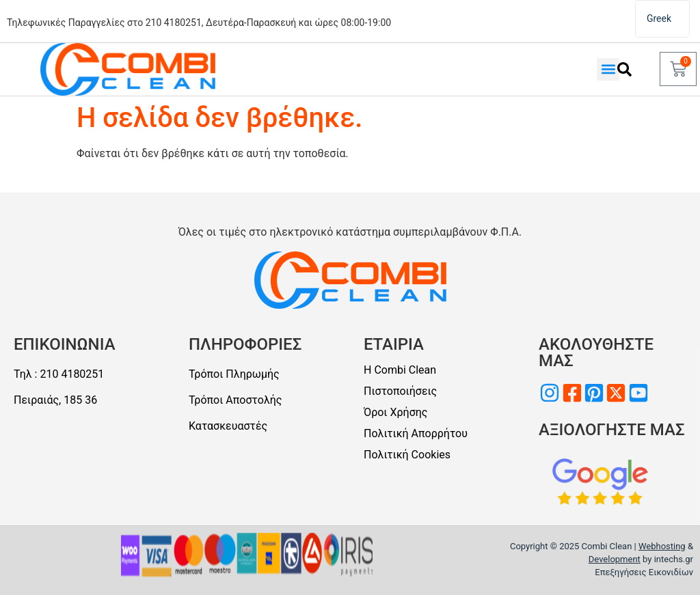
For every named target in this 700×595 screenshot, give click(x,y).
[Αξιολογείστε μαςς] (601, 482)
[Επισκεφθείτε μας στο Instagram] (550, 393)
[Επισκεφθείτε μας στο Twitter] (616, 393)
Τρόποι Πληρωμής (234, 374)
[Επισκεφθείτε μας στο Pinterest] (594, 393)
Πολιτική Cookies (407, 455)
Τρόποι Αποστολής (235, 400)
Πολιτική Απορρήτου (416, 433)
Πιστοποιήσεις (400, 391)
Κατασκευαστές (228, 426)
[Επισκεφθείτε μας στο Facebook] (572, 393)
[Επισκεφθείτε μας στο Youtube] (638, 393)
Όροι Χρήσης (395, 412)
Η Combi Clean (400, 370)
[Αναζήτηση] (624, 69)
